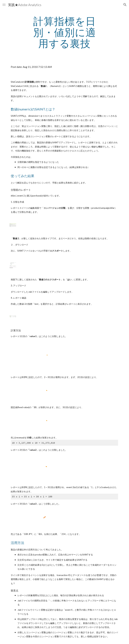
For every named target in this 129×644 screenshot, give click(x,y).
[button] (4, 5)
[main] (64, 32)
